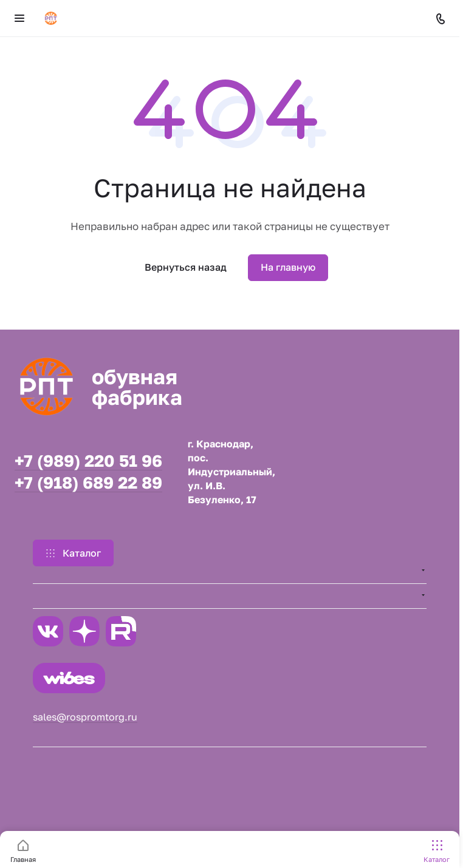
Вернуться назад (186, 267)
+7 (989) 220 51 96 (88, 461)
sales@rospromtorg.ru (85, 717)
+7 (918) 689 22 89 (88, 483)
